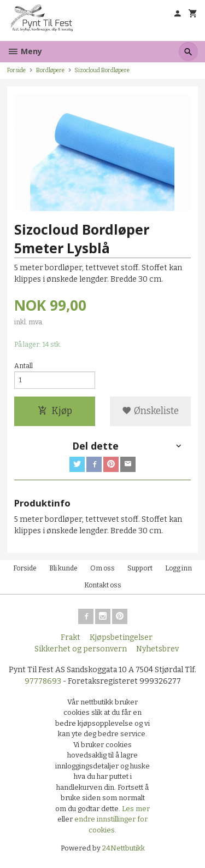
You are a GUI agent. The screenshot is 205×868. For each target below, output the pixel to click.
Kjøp (55, 411)
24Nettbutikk (124, 848)
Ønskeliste (150, 411)
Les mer (136, 809)
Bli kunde (63, 568)
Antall (24, 366)
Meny (25, 51)
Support (140, 568)
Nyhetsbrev (157, 649)
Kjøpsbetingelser (121, 637)
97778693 (43, 681)
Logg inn (178, 568)
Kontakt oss (103, 585)
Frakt (71, 637)
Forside (16, 70)
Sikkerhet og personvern (81, 649)
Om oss (102, 568)
